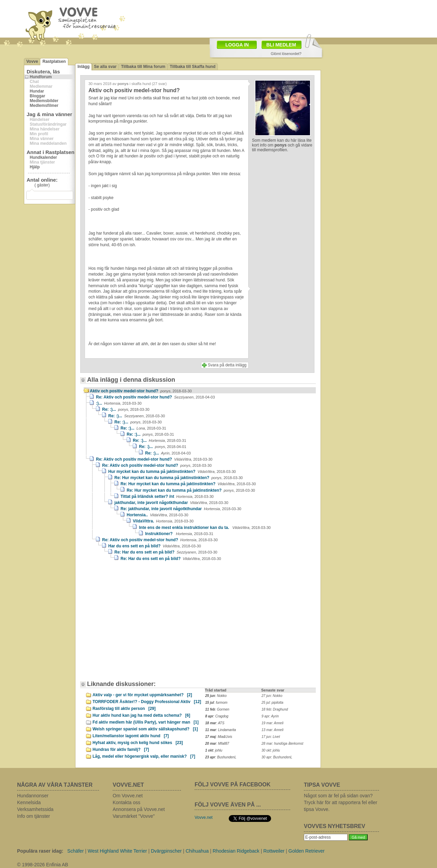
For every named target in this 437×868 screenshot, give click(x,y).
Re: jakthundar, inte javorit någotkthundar (181, 509)
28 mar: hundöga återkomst (282, 744)
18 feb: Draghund (275, 709)
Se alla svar (105, 67)
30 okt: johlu (271, 750)
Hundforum (41, 77)
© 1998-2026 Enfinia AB (43, 865)
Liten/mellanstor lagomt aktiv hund (131, 736)
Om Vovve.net (128, 796)
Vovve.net (204, 817)
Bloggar (37, 96)
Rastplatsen (54, 61)
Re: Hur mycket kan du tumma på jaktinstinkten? (179, 478)
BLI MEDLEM (281, 45)
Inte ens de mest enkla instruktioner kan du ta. (205, 528)
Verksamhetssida (35, 809)
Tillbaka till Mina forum (143, 67)
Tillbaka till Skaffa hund (193, 67)
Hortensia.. (157, 515)
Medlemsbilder (44, 101)
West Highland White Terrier (117, 851)
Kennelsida (29, 802)
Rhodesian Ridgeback (236, 851)
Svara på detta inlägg (227, 365)
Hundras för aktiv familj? (121, 750)
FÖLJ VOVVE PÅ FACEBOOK (232, 785)
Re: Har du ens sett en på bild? (166, 552)
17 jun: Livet (271, 737)
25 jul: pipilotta (272, 703)
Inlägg (83, 67)
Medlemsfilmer (44, 106)
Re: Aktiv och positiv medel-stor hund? (155, 397)
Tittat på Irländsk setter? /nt (167, 496)
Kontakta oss (126, 802)
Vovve (32, 61)
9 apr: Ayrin (270, 716)
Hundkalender (43, 157)
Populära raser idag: (40, 851)
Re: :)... (126, 409)
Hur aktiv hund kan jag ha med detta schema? (141, 715)
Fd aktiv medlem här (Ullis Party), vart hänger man (146, 722)
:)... (119, 403)
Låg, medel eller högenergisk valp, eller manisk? (144, 756)
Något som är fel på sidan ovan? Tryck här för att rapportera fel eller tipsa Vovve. (341, 802)
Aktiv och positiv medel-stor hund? (141, 391)
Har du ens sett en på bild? (155, 546)
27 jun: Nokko (272, 696)
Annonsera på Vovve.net (139, 809)
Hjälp (35, 167)
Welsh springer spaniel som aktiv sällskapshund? (145, 729)
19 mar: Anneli (272, 723)
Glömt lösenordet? (286, 54)
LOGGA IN (237, 45)
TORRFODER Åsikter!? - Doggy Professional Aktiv (147, 702)
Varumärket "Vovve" (134, 816)
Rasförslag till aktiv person (124, 709)
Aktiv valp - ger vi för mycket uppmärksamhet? (142, 695)
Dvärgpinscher (166, 851)
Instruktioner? (179, 534)
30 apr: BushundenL (277, 757)
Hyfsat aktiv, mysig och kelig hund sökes (138, 743)
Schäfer (75, 851)
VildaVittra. (163, 521)
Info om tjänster (34, 816)
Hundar (37, 91)
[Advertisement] (142, 624)
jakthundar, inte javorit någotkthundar (171, 503)
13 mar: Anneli (272, 730)
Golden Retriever (307, 851)
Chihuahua (197, 851)
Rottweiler (274, 851)
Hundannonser (33, 796)
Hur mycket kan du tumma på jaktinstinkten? (172, 472)
